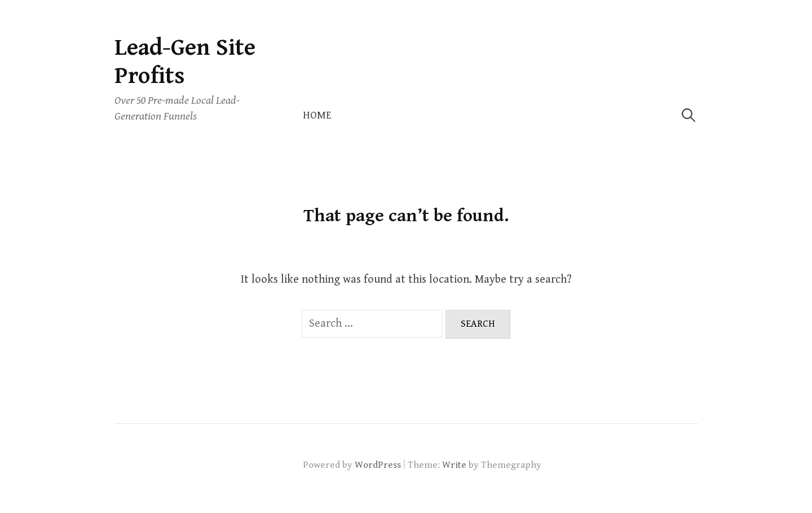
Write (454, 465)
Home (317, 115)
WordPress (378, 465)
